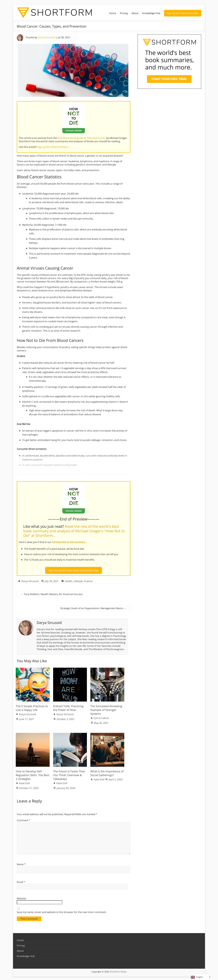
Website (21, 897)
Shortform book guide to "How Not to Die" (82, 138)
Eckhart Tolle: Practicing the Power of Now (68, 707)
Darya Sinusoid (46, 37)
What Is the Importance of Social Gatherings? (107, 772)
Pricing (124, 13)
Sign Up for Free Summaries (183, 13)
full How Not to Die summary (69, 542)
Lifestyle (78, 580)
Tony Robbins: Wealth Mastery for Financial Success (52, 593)
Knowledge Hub (151, 13)
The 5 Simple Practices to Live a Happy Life (32, 707)
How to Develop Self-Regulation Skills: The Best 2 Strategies (32, 774)
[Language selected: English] (201, 977)
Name (21, 863)
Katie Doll (24, 782)
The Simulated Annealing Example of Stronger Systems (106, 708)
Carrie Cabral (101, 717)
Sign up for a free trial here (53, 147)
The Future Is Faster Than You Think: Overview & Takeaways (69, 774)
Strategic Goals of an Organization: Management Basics (93, 607)
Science (88, 580)
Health (69, 580)
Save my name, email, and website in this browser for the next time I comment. (62, 911)
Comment (23, 819)
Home (113, 13)
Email (21, 881)
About (135, 13)
